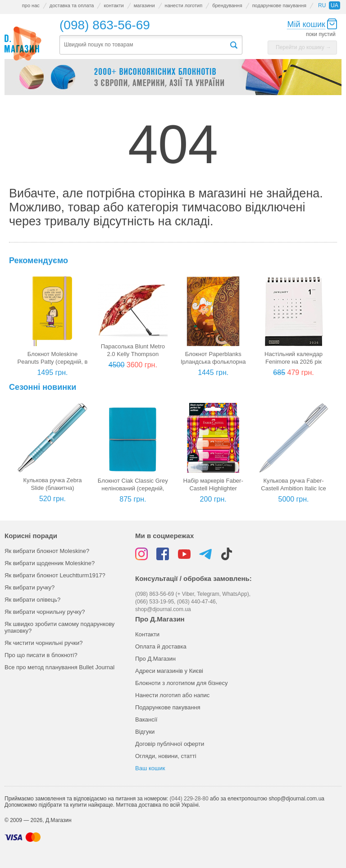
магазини (144, 5)
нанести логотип (184, 5)
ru (322, 5)
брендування (227, 5)
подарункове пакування (279, 5)
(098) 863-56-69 (105, 25)
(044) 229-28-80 (189, 799)
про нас (31, 5)
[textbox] (144, 45)
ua (335, 5)
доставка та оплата (72, 5)
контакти (114, 5)
